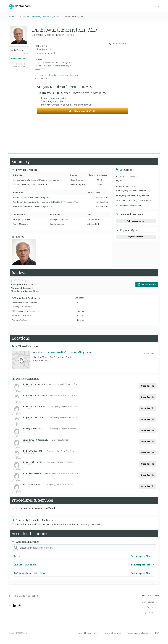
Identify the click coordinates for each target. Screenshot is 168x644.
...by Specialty (149, 607)
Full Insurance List (136, 221)
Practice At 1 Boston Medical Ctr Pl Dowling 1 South (63, 352)
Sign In (156, 7)
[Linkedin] (15, 605)
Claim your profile (82, 111)
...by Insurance (150, 602)
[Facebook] (10, 605)
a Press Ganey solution (23, 596)
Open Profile (148, 386)
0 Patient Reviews (19, 67)
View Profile (148, 353)
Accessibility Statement (138, 633)
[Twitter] (19, 605)
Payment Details (136, 237)
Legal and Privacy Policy (87, 633)
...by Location (149, 612)
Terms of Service (113, 633)
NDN (157, 633)
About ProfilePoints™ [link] (19, 58)
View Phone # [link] (118, 44)
